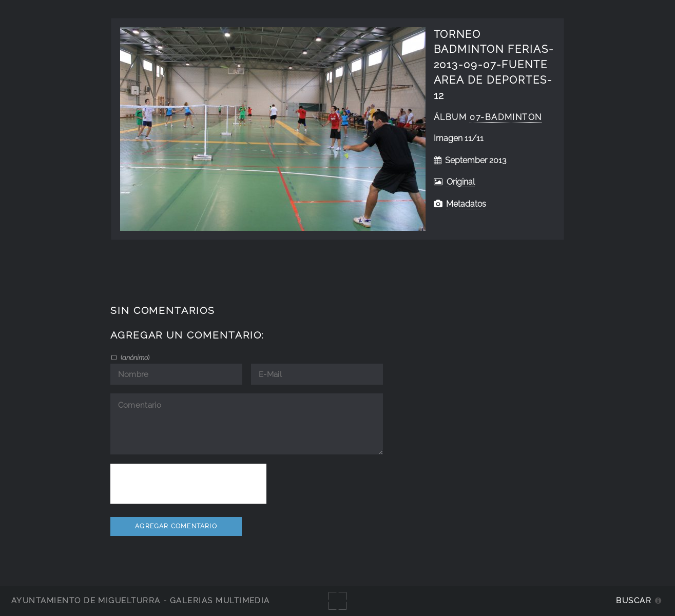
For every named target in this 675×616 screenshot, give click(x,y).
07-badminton (506, 117)
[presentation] (188, 484)
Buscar (634, 600)
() (134, 357)
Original (461, 182)
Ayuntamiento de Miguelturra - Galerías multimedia (141, 600)
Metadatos (466, 204)
